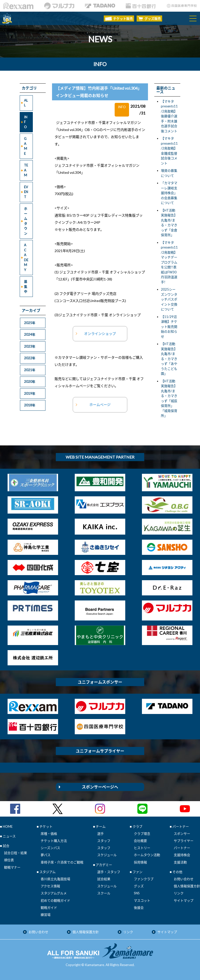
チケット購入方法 (54, 841)
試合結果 (104, 879)
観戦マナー (12, 867)
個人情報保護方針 (187, 886)
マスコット (142, 900)
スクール (104, 893)
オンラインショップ (100, 334)
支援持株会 (182, 855)
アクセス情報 (50, 886)
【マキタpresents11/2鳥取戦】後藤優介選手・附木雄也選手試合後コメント (169, 116)
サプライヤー (184, 841)
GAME (26, 146)
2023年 (30, 346)
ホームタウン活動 (147, 855)
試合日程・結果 (16, 853)
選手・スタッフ (109, 872)
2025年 (30, 323)
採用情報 (140, 862)
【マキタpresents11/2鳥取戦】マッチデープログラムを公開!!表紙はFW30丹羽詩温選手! (169, 262)
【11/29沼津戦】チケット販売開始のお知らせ (169, 327)
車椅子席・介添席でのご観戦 (62, 862)
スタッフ (104, 841)
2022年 (30, 358)
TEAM (26, 170)
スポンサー (182, 834)
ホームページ (100, 404)
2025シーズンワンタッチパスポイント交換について (169, 299)
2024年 (30, 334)
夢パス (46, 855)
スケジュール (107, 855)
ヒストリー (142, 848)
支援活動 (180, 862)
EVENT (26, 192)
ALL (26, 103)
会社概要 (140, 841)
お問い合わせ (184, 879)
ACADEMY (26, 257)
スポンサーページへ (100, 787)
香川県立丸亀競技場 (55, 879)
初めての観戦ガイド (55, 900)
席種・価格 (49, 834)
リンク (179, 893)
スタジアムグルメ (54, 893)
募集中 (26, 286)
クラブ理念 (142, 834)
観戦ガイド (49, 908)
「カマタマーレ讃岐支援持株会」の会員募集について (169, 193)
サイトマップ (184, 900)
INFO (26, 122)
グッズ (139, 886)
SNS (137, 893)
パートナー (182, 848)
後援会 (139, 908)
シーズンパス (50, 848)
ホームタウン (26, 221)
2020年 (30, 382)
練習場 (46, 915)
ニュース (9, 836)
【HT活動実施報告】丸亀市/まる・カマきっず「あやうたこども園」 (169, 359)
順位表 (9, 860)
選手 (101, 834)
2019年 (30, 393)
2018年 (30, 405)
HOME (8, 826)
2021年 (30, 370)
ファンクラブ (144, 879)
